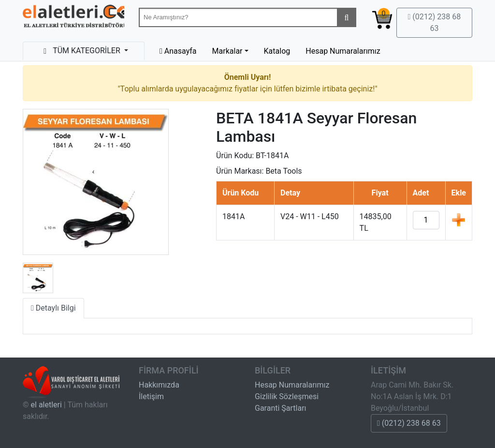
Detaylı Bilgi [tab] (53, 308)
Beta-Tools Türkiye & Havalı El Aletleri (73, 18)
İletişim (151, 396)
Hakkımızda (159, 385)
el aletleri (46, 405)
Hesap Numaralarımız (343, 51)
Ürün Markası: (240, 171)
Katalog (277, 51)
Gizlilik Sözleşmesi (287, 396)
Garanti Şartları (281, 408)
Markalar (227, 51)
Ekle (458, 220)
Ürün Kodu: (235, 156)
